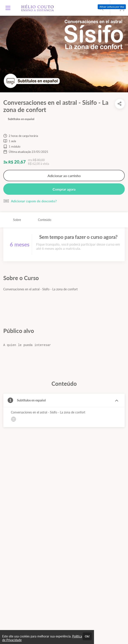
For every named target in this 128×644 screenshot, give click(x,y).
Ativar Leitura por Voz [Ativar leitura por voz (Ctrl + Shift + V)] (112, 7)
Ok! (87, 636)
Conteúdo (45, 220)
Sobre (17, 220)
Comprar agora (64, 189)
